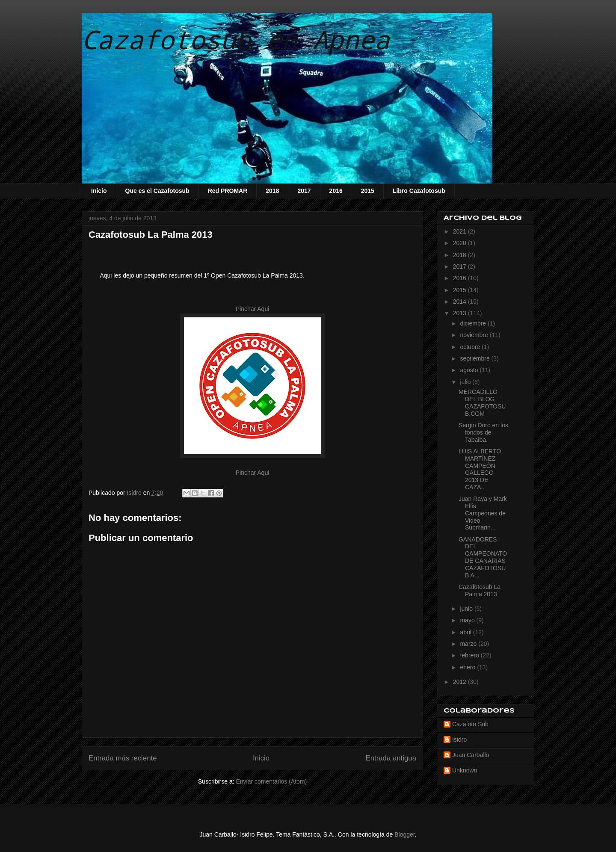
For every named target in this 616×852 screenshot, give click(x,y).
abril (466, 632)
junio (467, 609)
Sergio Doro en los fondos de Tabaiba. (483, 432)
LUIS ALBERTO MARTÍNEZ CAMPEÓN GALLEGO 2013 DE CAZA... (480, 469)
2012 (461, 682)
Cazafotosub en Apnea (236, 39)
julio (466, 382)
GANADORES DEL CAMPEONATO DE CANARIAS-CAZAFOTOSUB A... (483, 557)
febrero (470, 655)
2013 (461, 313)
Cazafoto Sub (470, 724)
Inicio (99, 191)
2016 (336, 191)
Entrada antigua (391, 758)
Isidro (459, 740)
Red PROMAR (228, 191)
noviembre (475, 335)
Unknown (465, 770)
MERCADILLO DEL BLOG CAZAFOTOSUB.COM (482, 402)
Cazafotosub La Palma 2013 (480, 590)
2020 (461, 243)
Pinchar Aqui (253, 309)
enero (468, 667)
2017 (304, 191)
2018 (272, 191)
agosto (470, 370)
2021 (461, 231)
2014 (461, 302)
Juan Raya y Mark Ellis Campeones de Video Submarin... (483, 513)
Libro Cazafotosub (419, 191)
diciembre (474, 323)
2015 (368, 191)
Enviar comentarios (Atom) (271, 781)
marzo (469, 644)
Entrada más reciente (123, 758)
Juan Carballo (471, 755)
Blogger (404, 834)
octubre (471, 347)
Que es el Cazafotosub (157, 191)
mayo (468, 620)
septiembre (475, 358)
